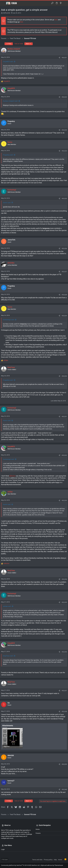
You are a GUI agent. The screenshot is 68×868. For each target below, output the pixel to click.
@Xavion (12, 476)
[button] (3, 3)
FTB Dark (5, 860)
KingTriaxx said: (8, 656)
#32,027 (64, 272)
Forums (38, 833)
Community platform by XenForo (20, 865)
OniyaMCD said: (8, 62)
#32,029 (64, 316)
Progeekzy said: (8, 155)
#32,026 (64, 248)
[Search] (65, 3)
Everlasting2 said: (9, 320)
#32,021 (64, 58)
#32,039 (64, 764)
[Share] (59, 58)
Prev (9, 44)
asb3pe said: (7, 606)
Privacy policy (48, 860)
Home (38, 829)
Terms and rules (37, 860)
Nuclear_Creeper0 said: (10, 101)
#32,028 (64, 295)
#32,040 (64, 789)
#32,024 (64, 151)
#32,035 (64, 602)
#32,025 (64, 199)
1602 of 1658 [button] (19, 44)
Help (55, 860)
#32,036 (64, 652)
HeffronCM (6, 13)
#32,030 (64, 376)
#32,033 (64, 500)
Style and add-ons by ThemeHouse (52, 865)
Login (3, 849)
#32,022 (64, 97)
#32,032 (64, 455)
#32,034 (64, 579)
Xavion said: (7, 203)
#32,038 (64, 711)
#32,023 (64, 130)
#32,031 (64, 417)
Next (29, 44)
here (56, 20)
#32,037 (64, 691)
